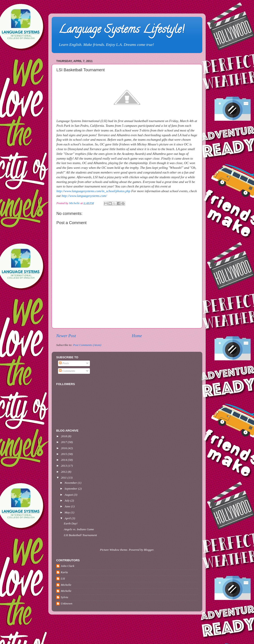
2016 (64, 448)
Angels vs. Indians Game (79, 529)
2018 (64, 436)
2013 (64, 466)
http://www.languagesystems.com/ (84, 196)
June (68, 506)
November (71, 483)
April (68, 518)
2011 (64, 478)
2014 (64, 460)
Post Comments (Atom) (87, 345)
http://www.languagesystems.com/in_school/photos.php (93, 191)
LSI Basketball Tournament (80, 535)
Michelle (66, 585)
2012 (64, 472)
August (69, 495)
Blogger (149, 550)
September (71, 489)
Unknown (67, 603)
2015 (64, 454)
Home (137, 336)
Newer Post (66, 336)
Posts (64, 363)
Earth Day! (71, 523)
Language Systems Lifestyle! (121, 31)
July (67, 500)
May (68, 512)
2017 (64, 442)
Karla (64, 572)
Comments (67, 371)
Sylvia (64, 597)
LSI (63, 578)
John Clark (67, 566)
